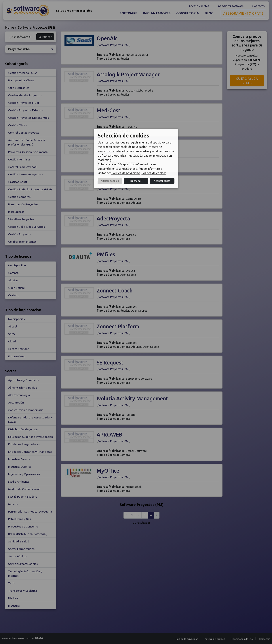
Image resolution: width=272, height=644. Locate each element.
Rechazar (136, 181)
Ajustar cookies (110, 181)
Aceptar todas (162, 181)
